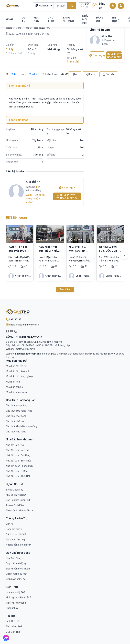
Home (10, 20)
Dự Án (24, 20)
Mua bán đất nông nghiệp (19, 376)
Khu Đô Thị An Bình (16, 495)
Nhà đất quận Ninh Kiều (18, 450)
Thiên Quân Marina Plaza (19, 511)
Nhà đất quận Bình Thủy (19, 461)
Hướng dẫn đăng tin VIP (18, 545)
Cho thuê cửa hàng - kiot (19, 411)
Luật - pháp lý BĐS (16, 592)
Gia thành (33, 182)
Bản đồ (85, 6)
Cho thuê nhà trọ (15, 421)
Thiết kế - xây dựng (16, 603)
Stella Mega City (15, 490)
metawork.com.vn (25, 349)
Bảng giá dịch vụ (15, 529)
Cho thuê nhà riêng (16, 432)
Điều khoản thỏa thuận (18, 569)
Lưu (75, 74)
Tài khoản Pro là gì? (16, 540)
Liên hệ (10, 524)
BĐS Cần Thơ (13, 632)
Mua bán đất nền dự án (18, 371)
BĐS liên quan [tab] (16, 218)
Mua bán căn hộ (14, 387)
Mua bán (34, 74)
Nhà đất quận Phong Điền (19, 466)
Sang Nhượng (68, 20)
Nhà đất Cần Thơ (15, 445)
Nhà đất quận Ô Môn (17, 471)
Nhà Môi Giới (85, 19)
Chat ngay (67, 188)
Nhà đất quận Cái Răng (18, 455)
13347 (13, 74)
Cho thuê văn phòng (17, 405)
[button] (124, 256)
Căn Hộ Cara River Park (18, 500)
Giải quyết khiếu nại (16, 579)
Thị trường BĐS (14, 627)
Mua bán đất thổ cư (16, 366)
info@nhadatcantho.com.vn (22, 325)
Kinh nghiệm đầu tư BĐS (19, 597)
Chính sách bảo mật (17, 574)
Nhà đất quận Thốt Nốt (18, 476)
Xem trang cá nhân (31, 198)
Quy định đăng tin (15, 558)
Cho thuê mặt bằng (16, 416)
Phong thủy (12, 608)
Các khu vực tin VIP (16, 534)
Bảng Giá (100, 20)
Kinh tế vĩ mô (13, 621)
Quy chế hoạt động (16, 563)
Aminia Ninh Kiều (15, 505)
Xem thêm (65, 289)
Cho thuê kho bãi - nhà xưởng (21, 426)
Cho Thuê (51, 20)
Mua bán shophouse (17, 392)
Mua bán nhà (13, 382)
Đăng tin (99, 6)
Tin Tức (116, 20)
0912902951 (14, 320)
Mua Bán (37, 20)
